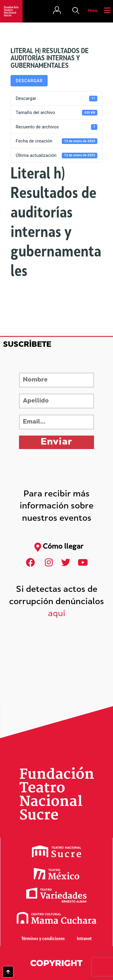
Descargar (29, 81)
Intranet (84, 939)
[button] (76, 11)
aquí (57, 614)
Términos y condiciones (43, 939)
